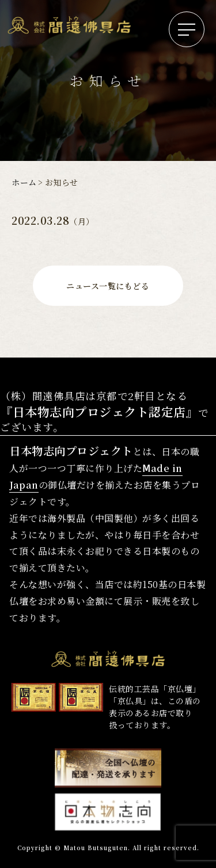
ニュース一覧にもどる (108, 286)
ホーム (24, 182)
